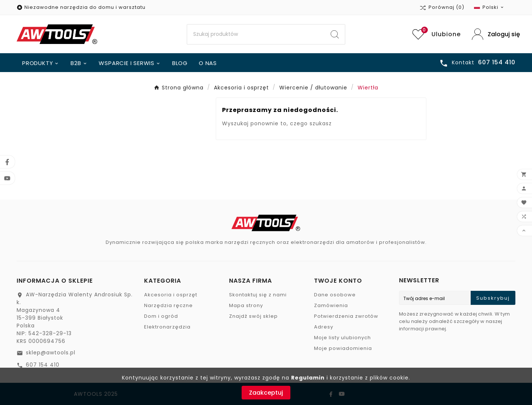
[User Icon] (494, 34)
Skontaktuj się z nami (258, 295)
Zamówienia (331, 305)
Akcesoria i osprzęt (171, 295)
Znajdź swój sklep (253, 316)
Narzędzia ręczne (168, 305)
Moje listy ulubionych (342, 338)
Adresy (324, 327)
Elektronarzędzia (167, 327)
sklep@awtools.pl (51, 353)
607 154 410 (43, 365)
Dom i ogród (161, 316)
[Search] (256, 34)
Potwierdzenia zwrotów (346, 316)
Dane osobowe (335, 295)
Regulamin (308, 378)
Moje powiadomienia (343, 348)
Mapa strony (246, 305)
